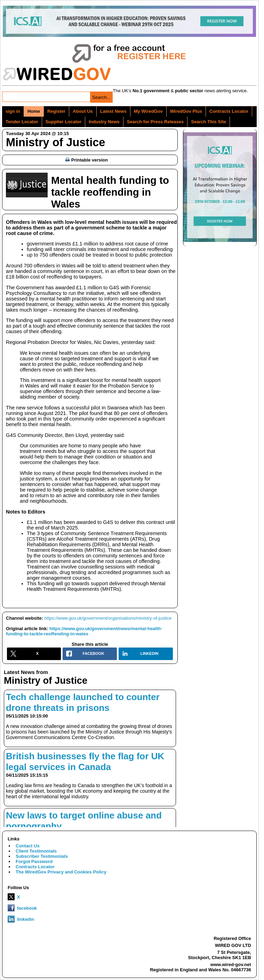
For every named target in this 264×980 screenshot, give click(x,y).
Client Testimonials (36, 851)
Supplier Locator (63, 122)
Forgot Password (34, 861)
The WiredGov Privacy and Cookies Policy (61, 872)
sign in (13, 111)
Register (56, 111)
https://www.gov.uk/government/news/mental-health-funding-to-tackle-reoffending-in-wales (84, 631)
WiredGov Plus (186, 111)
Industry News (104, 122)
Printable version (87, 160)
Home (34, 111)
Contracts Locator (229, 111)
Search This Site (209, 122)
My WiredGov (148, 111)
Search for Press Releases (155, 122)
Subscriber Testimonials (42, 856)
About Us (83, 111)
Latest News (113, 111)
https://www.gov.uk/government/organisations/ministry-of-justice (108, 618)
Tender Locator (22, 122)
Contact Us (28, 846)
